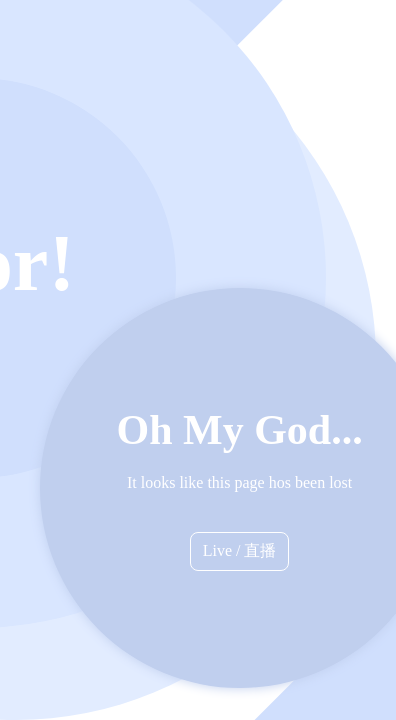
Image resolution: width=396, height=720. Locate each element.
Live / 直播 (240, 550)
